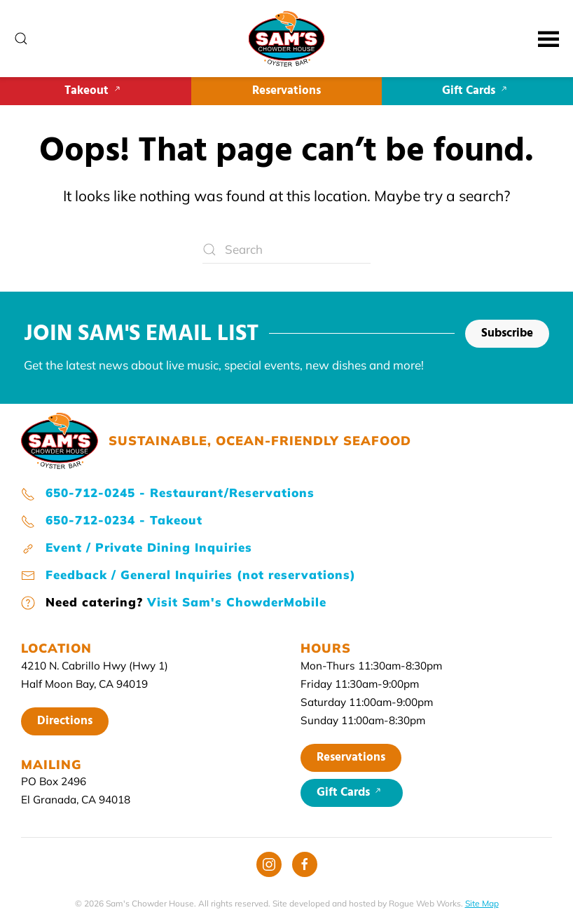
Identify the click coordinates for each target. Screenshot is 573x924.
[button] (21, 39)
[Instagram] (269, 864)
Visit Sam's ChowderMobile (237, 602)
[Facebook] (305, 864)
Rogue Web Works (425, 903)
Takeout (95, 91)
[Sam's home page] (60, 439)
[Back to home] (287, 39)
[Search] (286, 250)
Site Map (482, 903)
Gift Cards (477, 91)
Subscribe (507, 333)
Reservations (286, 91)
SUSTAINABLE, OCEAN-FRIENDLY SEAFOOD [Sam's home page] (260, 441)
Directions (65, 721)
